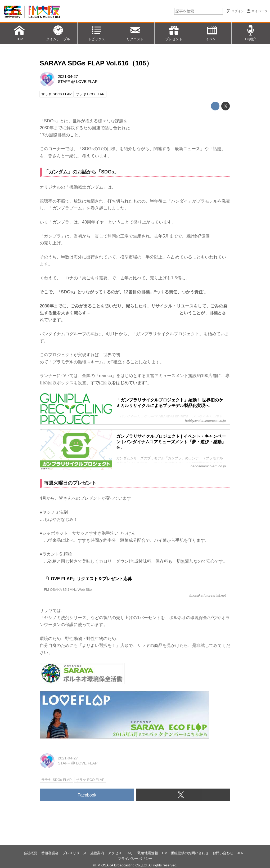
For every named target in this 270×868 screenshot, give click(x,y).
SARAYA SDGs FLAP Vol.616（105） (96, 63)
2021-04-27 (68, 77)
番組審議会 (50, 853)
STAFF (64, 82)
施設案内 (97, 853)
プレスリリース (75, 853)
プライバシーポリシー (135, 859)
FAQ (130, 853)
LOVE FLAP (87, 82)
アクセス (115, 853)
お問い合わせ (223, 853)
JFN (240, 853)
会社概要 (30, 853)
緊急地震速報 (148, 853)
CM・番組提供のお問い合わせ (185, 853)
